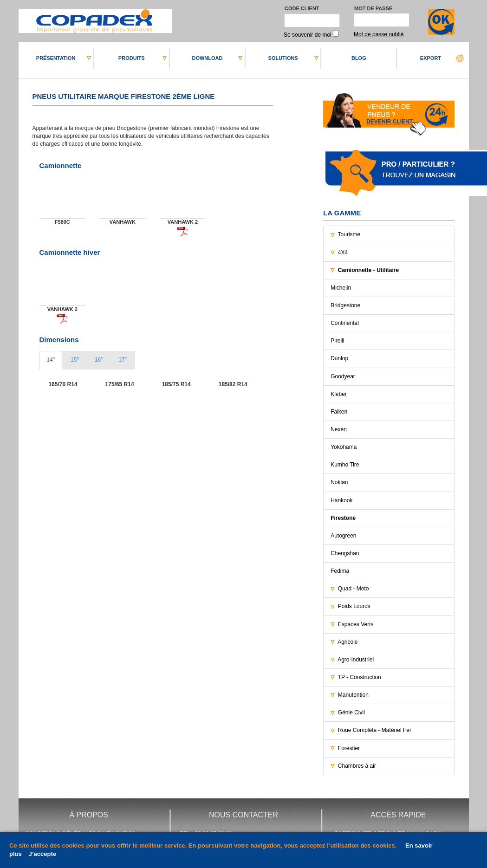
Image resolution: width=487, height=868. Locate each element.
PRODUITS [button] (132, 58)
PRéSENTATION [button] (56, 58)
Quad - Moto (354, 589)
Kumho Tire (345, 465)
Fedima (340, 571)
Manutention (353, 695)
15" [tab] (75, 360)
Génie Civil (351, 713)
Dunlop (339, 358)
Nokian (339, 482)
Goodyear (343, 376)
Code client (302, 8)
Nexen (339, 429)
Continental (345, 323)
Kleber (339, 394)
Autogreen (343, 536)
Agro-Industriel (356, 660)
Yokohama (344, 447)
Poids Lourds (354, 606)
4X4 (343, 253)
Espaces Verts (356, 624)
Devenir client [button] (390, 122)
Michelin (341, 288)
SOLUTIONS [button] (283, 58)
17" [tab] (123, 360)
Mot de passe (373, 8)
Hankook (341, 500)
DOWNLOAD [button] (207, 58)
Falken (339, 412)
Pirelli (337, 341)
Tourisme (349, 234)
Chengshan (345, 553)
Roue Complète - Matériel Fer (375, 730)
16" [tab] (99, 360)
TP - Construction (360, 677)
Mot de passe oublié (379, 34)
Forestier (349, 748)
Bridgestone (345, 305)
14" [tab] (51, 360)
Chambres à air (357, 766)
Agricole (347, 642)
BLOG (359, 58)
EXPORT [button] (431, 58)
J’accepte (42, 854)
